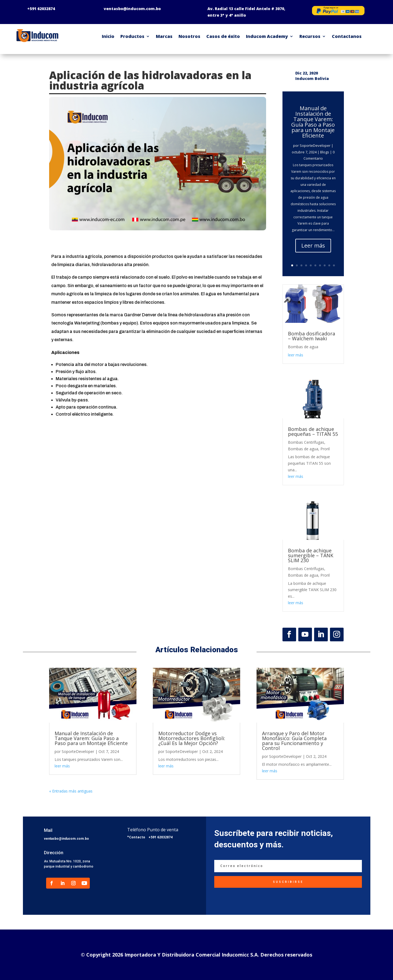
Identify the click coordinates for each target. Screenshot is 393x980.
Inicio (108, 36)
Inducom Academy (267, 36)
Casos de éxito (223, 36)
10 (334, 265)
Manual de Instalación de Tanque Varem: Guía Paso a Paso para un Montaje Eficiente (313, 122)
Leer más (313, 245)
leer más (296, 355)
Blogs (325, 152)
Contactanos (347, 36)
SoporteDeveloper (315, 145)
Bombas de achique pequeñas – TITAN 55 (313, 431)
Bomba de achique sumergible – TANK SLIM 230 (311, 555)
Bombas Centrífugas (306, 442)
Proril (325, 449)
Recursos (310, 36)
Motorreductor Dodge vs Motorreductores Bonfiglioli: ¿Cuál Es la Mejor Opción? (192, 738)
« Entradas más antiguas (71, 791)
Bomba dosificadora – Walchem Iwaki (312, 336)
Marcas (164, 36)
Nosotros (189, 36)
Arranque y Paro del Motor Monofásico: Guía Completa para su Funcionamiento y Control (294, 741)
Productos (132, 36)
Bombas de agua (303, 347)
